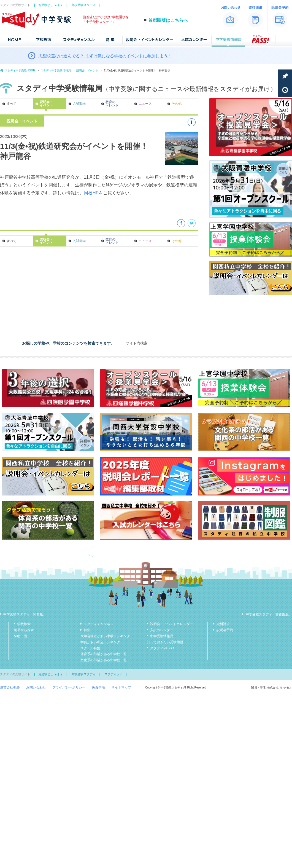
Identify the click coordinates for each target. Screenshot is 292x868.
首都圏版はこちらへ (168, 20)
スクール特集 (90, 648)
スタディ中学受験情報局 (56, 70)
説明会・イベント (87, 70)
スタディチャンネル (99, 624)
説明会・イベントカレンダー (172, 624)
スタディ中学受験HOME (20, 70)
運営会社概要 (10, 687)
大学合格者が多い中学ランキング (105, 636)
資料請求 (223, 624)
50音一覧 (21, 636)
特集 (87, 630)
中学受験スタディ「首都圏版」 (269, 614)
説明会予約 (225, 630)
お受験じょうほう (50, 5)
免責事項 (98, 687)
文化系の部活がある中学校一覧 (104, 660)
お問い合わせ (36, 687)
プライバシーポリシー (69, 687)
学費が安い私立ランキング (100, 642)
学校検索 (24, 624)
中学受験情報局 (162, 636)
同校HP (91, 193)
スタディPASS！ (163, 648)
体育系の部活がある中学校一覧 (104, 654)
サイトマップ (121, 687)
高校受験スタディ (83, 5)
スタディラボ (113, 674)
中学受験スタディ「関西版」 (25, 614)
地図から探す (24, 630)
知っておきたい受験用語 (165, 642)
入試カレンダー (162, 630)
